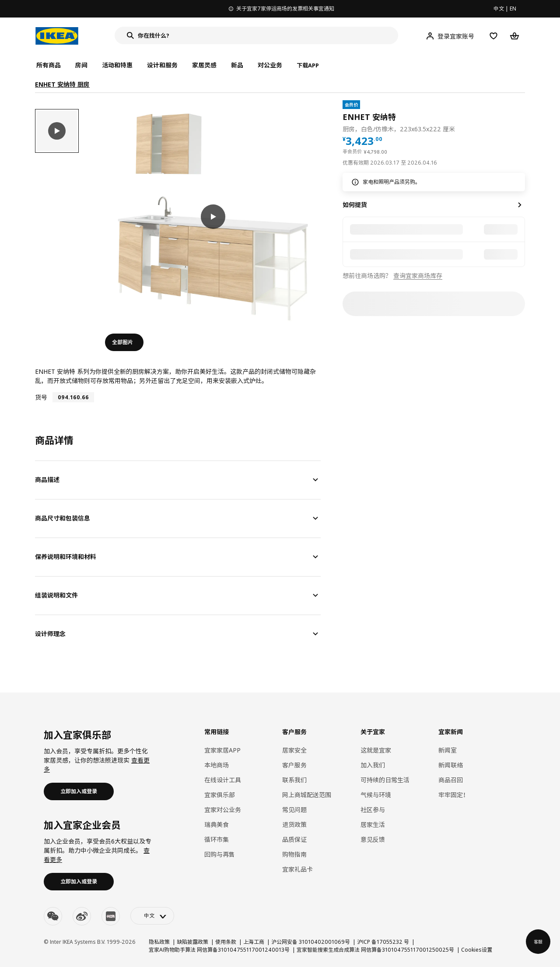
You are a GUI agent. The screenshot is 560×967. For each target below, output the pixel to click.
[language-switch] (152, 916)
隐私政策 (159, 942)
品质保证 (294, 839)
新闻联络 (451, 765)
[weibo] (82, 916)
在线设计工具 (223, 780)
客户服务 (294, 765)
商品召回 (451, 780)
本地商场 (217, 765)
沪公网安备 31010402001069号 (311, 942)
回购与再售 (220, 854)
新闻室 (448, 750)
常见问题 (294, 810)
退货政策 (294, 825)
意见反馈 (373, 839)
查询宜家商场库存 (418, 276)
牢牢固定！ (454, 795)
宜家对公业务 (223, 810)
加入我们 (373, 765)
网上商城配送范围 (307, 795)
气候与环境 (376, 795)
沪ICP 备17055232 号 (383, 942)
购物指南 (294, 854)
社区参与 (373, 810)
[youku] (111, 916)
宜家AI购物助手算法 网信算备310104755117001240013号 (219, 950)
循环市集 (217, 839)
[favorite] (521, 117)
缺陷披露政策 (192, 942)
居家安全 (294, 750)
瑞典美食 (217, 825)
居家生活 (373, 825)
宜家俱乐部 (220, 795)
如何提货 (355, 205)
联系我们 (294, 780)
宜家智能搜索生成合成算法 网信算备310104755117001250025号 (375, 950)
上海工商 (254, 942)
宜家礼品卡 (297, 869)
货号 (41, 397)
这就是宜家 (376, 750)
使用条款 (226, 942)
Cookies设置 (477, 950)
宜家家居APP (222, 750)
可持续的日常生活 (385, 780)
